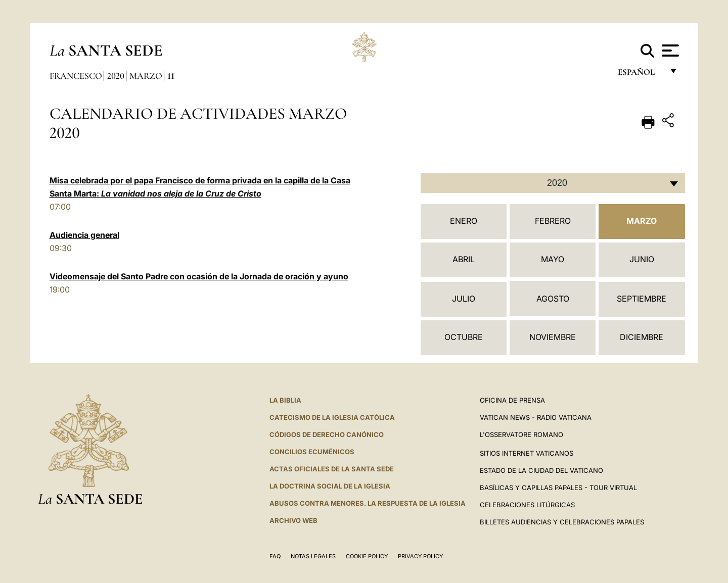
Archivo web (293, 520)
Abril (464, 259)
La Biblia (285, 400)
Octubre (464, 337)
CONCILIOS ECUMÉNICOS (312, 452)
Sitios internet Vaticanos (527, 453)
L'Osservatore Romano (521, 434)
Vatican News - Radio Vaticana (536, 417)
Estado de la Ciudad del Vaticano (541, 470)
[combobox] (553, 183)
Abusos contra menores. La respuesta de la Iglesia (368, 503)
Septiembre (642, 299)
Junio (642, 259)
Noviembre (553, 337)
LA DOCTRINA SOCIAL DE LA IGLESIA (330, 486)
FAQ (275, 556)
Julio (464, 299)
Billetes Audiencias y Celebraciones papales (562, 522)
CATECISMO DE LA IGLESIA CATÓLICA (332, 417)
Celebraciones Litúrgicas (527, 505)
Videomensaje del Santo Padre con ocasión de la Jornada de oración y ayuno (199, 276)
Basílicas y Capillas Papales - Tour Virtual (558, 488)
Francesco (76, 76)
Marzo (146, 76)
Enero (464, 221)
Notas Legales (313, 556)
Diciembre (642, 337)
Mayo (553, 259)
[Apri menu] (669, 51)
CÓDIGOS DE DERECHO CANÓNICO (327, 434)
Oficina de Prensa (512, 400)
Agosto (553, 299)
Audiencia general (84, 235)
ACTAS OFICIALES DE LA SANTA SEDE (332, 469)
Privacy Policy (420, 556)
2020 (116, 76)
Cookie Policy (367, 556)
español (640, 75)
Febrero (553, 221)
